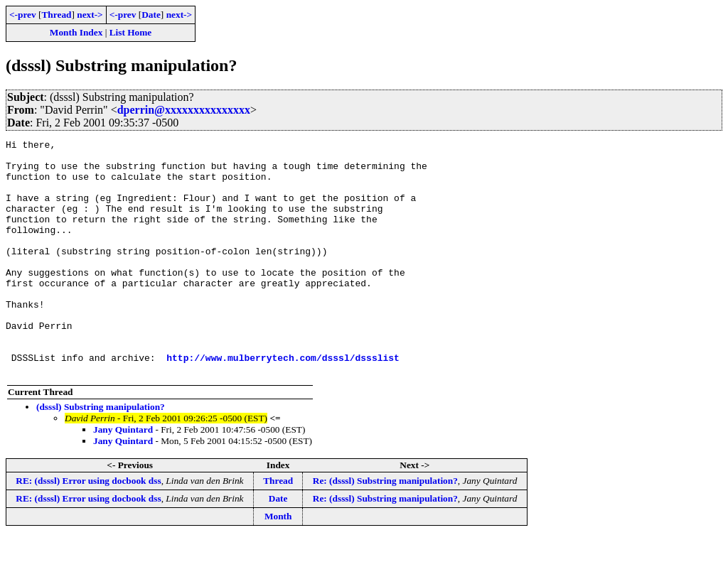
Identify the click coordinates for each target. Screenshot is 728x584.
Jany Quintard (123, 476)
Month (278, 563)
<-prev (23, 15)
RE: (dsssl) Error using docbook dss (88, 528)
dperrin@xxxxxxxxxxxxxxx (184, 110)
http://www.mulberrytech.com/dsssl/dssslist (283, 402)
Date (151, 15)
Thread (56, 15)
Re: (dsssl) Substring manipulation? (385, 528)
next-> (90, 15)
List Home (131, 32)
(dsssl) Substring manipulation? (101, 454)
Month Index (76, 32)
